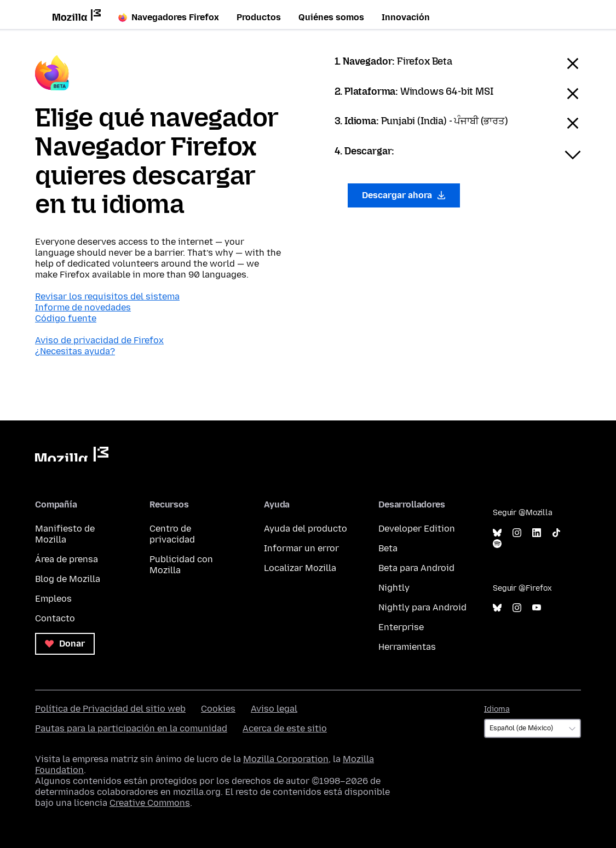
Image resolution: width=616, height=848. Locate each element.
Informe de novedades (83, 307)
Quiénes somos (331, 17)
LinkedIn (537, 533)
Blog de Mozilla (68, 579)
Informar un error (301, 548)
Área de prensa (67, 559)
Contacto (55, 618)
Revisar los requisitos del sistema (107, 296)
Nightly (394, 588)
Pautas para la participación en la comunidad (131, 728)
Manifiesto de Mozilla (65, 534)
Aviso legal (274, 709)
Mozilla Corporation (286, 759)
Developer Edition (417, 529)
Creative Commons (150, 803)
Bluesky (497, 533)
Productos (259, 17)
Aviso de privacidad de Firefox (99, 340)
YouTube (537, 608)
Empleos (53, 599)
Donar (65, 644)
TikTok (556, 533)
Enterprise (401, 627)
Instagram (517, 533)
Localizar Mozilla (300, 568)
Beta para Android (416, 568)
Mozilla (72, 454)
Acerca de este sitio (285, 728)
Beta (388, 548)
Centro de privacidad (172, 534)
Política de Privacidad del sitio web (110, 709)
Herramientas (407, 647)
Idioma (497, 709)
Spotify (497, 544)
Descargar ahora (404, 195)
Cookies (218, 709)
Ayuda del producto (306, 529)
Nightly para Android (422, 607)
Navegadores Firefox (169, 17)
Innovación (406, 17)
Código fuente (66, 318)
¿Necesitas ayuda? (75, 351)
